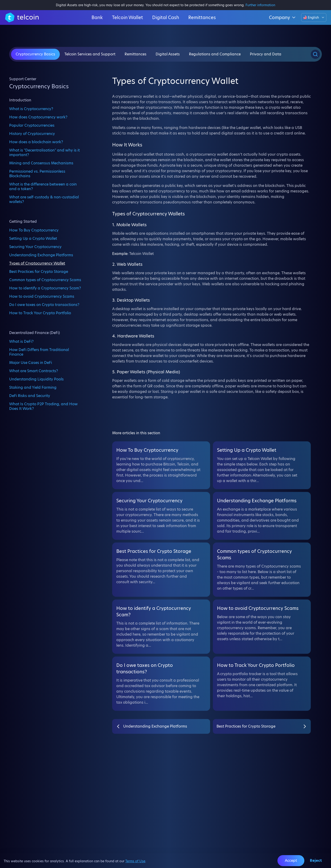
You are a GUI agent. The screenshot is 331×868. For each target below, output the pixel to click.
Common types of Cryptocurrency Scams (45, 280)
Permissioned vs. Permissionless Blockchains (37, 174)
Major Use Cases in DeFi (31, 363)
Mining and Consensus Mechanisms (41, 163)
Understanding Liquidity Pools (36, 379)
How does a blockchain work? (36, 142)
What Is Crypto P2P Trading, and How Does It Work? (43, 406)
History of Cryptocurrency (32, 134)
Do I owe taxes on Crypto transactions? (44, 305)
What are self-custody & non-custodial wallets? (44, 199)
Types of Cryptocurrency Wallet (37, 263)
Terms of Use (135, 861)
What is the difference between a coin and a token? (43, 186)
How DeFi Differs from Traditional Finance (39, 352)
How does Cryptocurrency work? (38, 117)
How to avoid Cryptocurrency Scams (42, 296)
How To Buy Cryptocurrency (34, 230)
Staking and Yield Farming (33, 387)
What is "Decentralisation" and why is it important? (44, 152)
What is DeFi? (21, 341)
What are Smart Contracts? (34, 371)
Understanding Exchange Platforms (41, 255)
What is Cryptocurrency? (31, 109)
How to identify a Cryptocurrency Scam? (45, 288)
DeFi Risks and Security (30, 396)
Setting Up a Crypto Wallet (33, 238)
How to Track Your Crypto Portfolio (40, 313)
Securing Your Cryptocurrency (35, 247)
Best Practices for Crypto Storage (39, 271)
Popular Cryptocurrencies (32, 125)
